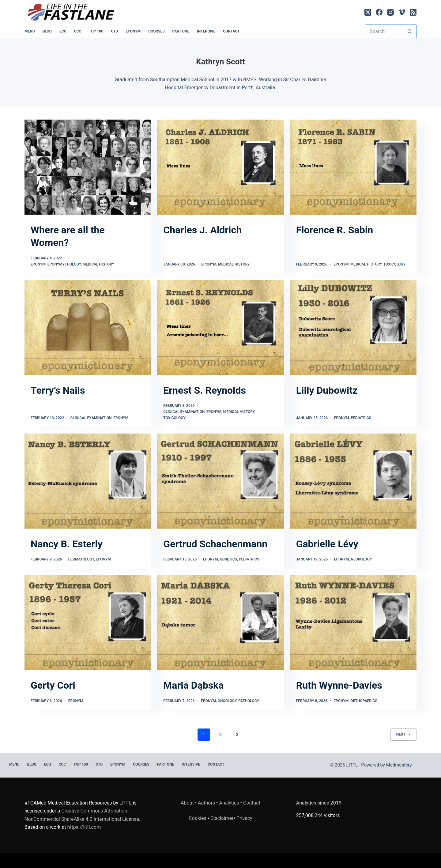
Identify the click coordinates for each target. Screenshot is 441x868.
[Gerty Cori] (88, 622)
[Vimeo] (402, 12)
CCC (78, 31)
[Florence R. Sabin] (353, 167)
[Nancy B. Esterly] (88, 481)
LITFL (126, 803)
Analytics (229, 803)
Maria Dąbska (193, 685)
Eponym (38, 264)
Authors (206, 803)
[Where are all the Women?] (88, 167)
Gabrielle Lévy (327, 544)
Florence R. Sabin (335, 230)
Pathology (249, 701)
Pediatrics (361, 418)
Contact (231, 31)
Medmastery (399, 765)
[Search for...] (384, 31)
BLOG (47, 31)
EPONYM (133, 31)
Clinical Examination (91, 418)
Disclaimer (222, 818)
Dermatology (81, 559)
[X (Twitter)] (368, 12)
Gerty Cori (53, 685)
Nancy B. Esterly (67, 544)
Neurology (361, 559)
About (187, 803)
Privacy (244, 818)
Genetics (228, 559)
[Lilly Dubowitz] (353, 327)
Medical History (98, 264)
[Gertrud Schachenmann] (220, 481)
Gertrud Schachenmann (215, 544)
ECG (63, 31)
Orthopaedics (364, 701)
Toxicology (394, 264)
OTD (114, 31)
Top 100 (96, 31)
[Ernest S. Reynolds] (220, 327)
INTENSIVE (206, 31)
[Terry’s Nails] (88, 327)
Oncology (227, 701)
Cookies (198, 818)
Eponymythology (64, 264)
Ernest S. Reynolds (205, 390)
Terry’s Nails (58, 390)
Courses (156, 31)
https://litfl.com (84, 827)
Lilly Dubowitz (327, 390)
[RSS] (413, 12)
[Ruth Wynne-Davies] (353, 622)
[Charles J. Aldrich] (220, 167)
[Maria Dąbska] (220, 622)
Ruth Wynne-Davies (339, 685)
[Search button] (410, 31)
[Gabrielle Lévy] (353, 481)
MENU (30, 31)
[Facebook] (379, 12)
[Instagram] (390, 12)
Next (403, 734)
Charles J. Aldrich (202, 230)
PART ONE (181, 31)
